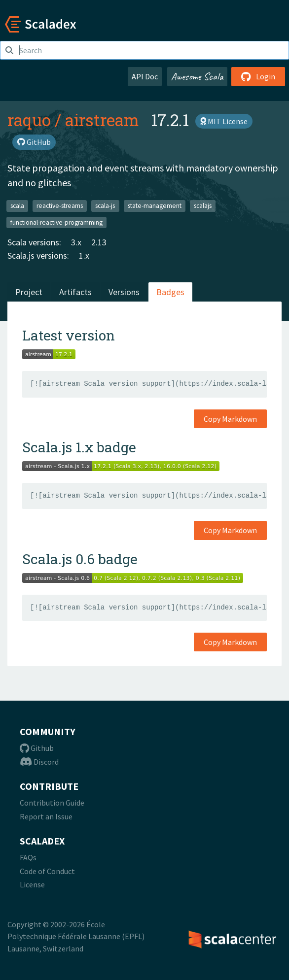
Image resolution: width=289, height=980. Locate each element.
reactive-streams (60, 206)
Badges (170, 292)
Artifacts (75, 292)
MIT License (224, 121)
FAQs (28, 857)
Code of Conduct (47, 871)
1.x (84, 255)
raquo (29, 120)
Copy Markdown (230, 419)
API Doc (145, 76)
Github (37, 748)
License (32, 884)
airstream (102, 120)
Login (258, 76)
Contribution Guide (52, 803)
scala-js (105, 206)
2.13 (99, 242)
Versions (124, 292)
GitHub (34, 142)
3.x (76, 242)
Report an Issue (46, 816)
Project (29, 292)
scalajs (203, 206)
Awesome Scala (197, 76)
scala (17, 206)
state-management (155, 206)
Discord (39, 762)
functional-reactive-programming (56, 222)
